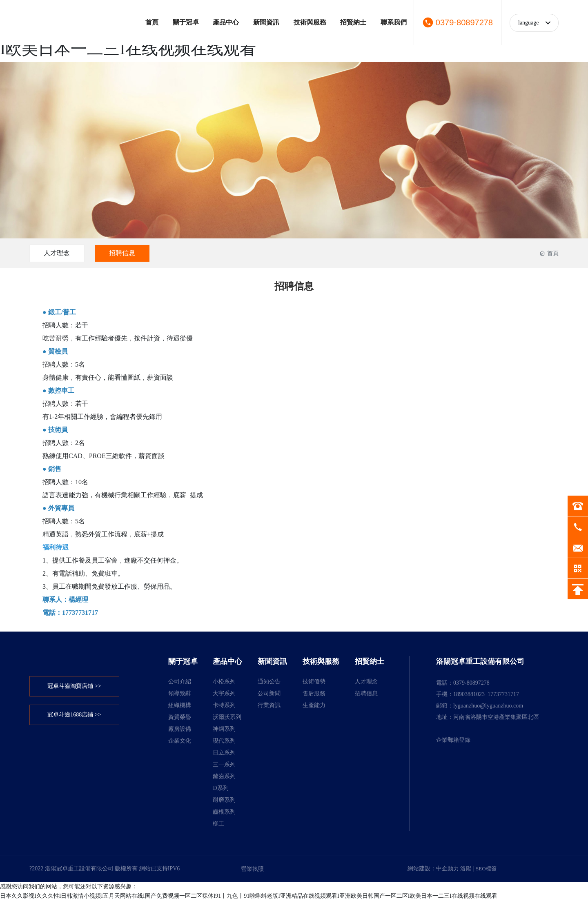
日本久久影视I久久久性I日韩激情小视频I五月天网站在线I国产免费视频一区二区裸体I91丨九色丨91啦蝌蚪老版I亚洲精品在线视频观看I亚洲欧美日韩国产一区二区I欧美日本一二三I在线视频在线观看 (249, 896)
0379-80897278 (464, 22)
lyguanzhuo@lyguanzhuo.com (488, 706)
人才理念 (57, 253)
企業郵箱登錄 (453, 740)
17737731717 (503, 694)
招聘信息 (123, 253)
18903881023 (469, 694)
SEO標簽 (486, 869)
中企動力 (448, 869)
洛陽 (466, 869)
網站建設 (419, 869)
